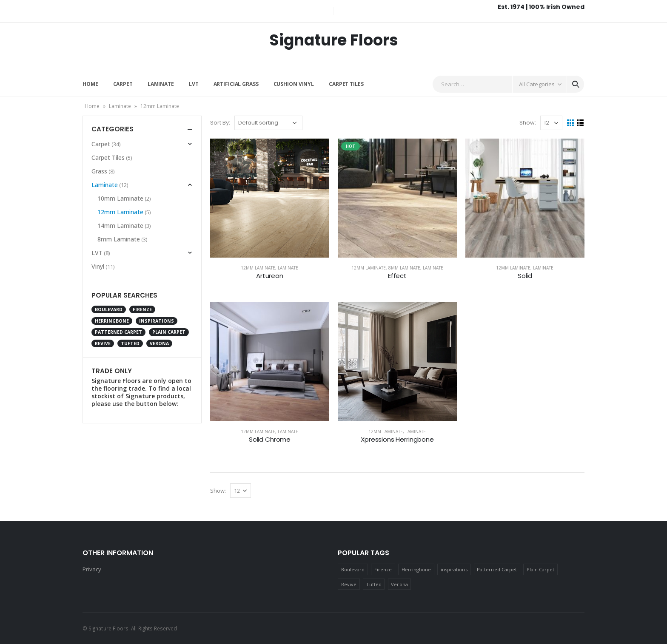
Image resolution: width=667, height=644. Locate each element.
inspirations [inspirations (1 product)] (157, 321)
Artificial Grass (236, 84)
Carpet (123, 84)
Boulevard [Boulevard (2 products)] (109, 309)
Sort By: (220, 123)
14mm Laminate (120, 226)
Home (90, 84)
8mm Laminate (404, 268)
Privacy (92, 569)
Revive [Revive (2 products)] (103, 343)
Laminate (161, 84)
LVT (194, 84)
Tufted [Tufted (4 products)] (130, 343)
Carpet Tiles (346, 84)
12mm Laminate (258, 268)
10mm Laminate (120, 198)
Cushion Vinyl (294, 84)
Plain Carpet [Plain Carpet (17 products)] (169, 332)
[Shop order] (268, 123)
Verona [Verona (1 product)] (159, 343)
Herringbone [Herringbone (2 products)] (112, 321)
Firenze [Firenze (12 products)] (142, 309)
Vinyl (98, 266)
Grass (99, 171)
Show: (528, 123)
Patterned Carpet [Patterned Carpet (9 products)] (118, 332)
